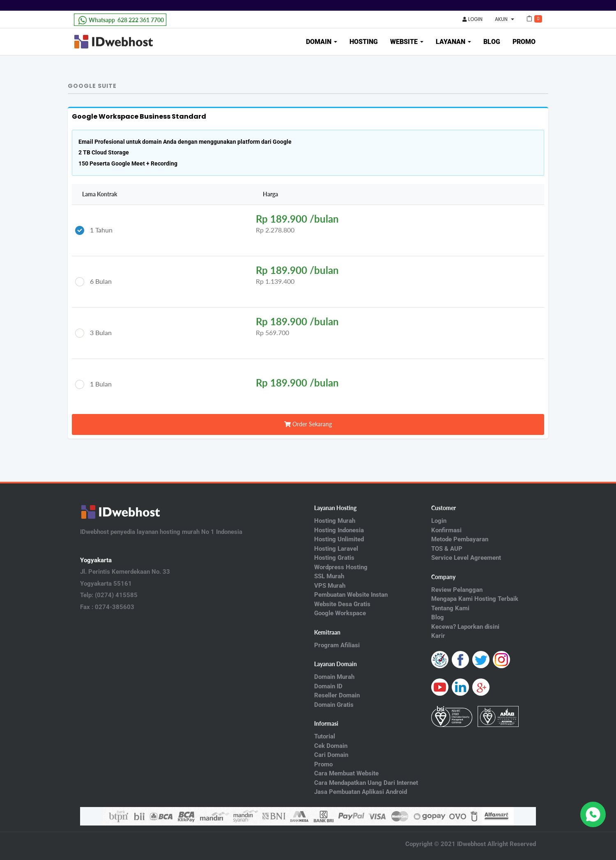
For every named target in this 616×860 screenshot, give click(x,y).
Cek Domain (331, 746)
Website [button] (407, 42)
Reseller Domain (337, 695)
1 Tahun (94, 231)
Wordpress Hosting (341, 567)
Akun (505, 19)
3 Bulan (93, 333)
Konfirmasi (446, 530)
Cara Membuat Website (346, 773)
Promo (524, 42)
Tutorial (325, 736)
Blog (492, 42)
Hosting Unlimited (339, 539)
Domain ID (328, 686)
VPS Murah (330, 586)
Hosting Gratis (334, 558)
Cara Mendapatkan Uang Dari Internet (366, 783)
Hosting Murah (335, 521)
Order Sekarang (308, 424)
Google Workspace (340, 613)
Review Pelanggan (457, 590)
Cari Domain (331, 755)
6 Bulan (93, 282)
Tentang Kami (450, 608)
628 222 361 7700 (120, 20)
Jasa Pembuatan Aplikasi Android (361, 792)
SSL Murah (329, 576)
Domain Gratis (334, 705)
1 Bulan (93, 385)
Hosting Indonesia (339, 530)
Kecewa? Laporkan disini (465, 627)
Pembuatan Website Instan (351, 595)
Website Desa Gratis (342, 604)
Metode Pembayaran (460, 539)
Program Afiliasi (337, 645)
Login (472, 19)
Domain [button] (322, 42)
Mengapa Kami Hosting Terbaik (475, 599)
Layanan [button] (453, 42)
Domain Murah (334, 677)
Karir (438, 636)
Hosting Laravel (336, 549)
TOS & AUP (447, 549)
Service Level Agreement (466, 558)
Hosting (364, 42)
